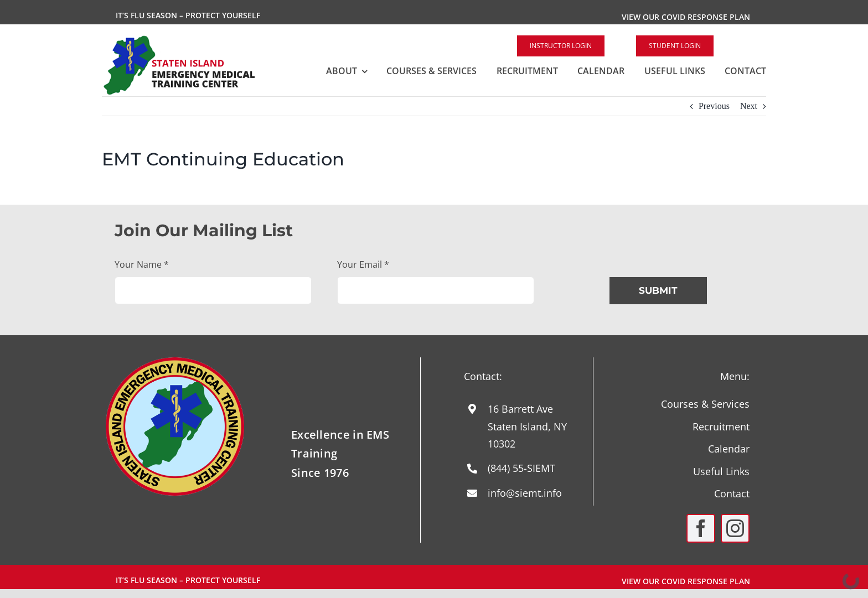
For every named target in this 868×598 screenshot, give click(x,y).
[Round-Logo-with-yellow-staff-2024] (175, 362)
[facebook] (701, 528)
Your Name (142, 264)
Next (749, 106)
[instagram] (735, 528)
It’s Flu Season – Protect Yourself (188, 15)
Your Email (363, 264)
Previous (714, 106)
